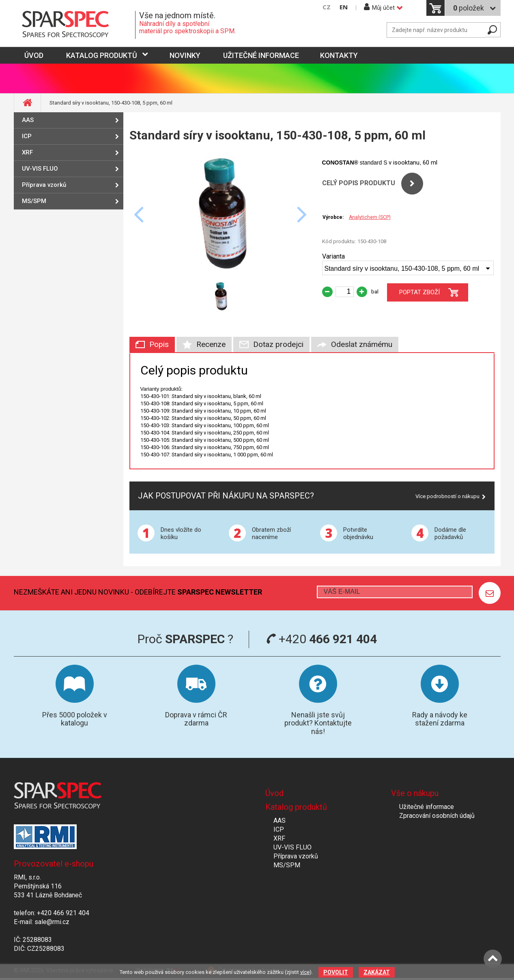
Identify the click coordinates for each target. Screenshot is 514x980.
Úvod (274, 793)
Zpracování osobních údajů (437, 816)
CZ (327, 7)
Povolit (336, 972)
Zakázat (377, 972)
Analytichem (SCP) (370, 217)
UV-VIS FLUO (40, 169)
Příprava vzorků (44, 185)
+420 (322, 639)
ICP (27, 136)
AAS (28, 120)
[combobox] (408, 268)
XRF (27, 152)
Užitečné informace (261, 55)
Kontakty (339, 55)
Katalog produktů (102, 55)
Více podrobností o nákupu (447, 496)
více (305, 972)
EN (344, 7)
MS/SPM (34, 201)
